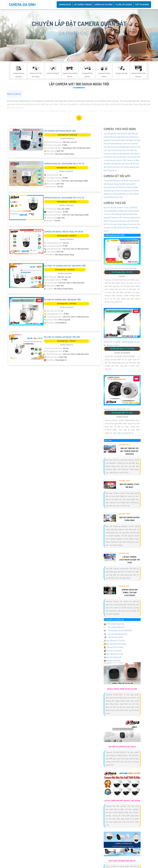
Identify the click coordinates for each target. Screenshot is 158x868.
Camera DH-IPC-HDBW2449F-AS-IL (117, 409)
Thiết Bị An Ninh (142, 5)
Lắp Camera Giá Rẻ (113, 637)
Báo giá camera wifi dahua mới (120, 191)
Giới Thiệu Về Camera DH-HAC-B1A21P (122, 747)
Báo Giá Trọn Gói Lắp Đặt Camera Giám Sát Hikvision (130, 451)
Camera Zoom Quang (113, 647)
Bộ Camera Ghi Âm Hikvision (119, 218)
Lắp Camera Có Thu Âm (114, 641)
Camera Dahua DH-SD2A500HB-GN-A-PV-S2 (64, 164)
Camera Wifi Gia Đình (103, 5)
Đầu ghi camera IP (112, 661)
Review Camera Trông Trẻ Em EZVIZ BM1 (122, 689)
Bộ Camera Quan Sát (114, 624)
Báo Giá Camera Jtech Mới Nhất (129, 486)
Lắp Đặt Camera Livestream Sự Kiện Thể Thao (129, 560)
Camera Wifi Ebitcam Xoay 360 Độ (126, 194)
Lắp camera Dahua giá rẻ (115, 634)
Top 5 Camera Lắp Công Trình (119, 150)
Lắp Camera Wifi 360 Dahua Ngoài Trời (79, 84)
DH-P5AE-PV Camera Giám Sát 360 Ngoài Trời (65, 266)
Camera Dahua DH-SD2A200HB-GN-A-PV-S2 (64, 198)
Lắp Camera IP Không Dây (115, 644)
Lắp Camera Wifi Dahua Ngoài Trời (60, 131)
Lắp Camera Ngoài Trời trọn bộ (125, 224)
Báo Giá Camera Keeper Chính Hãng (129, 519)
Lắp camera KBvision (114, 627)
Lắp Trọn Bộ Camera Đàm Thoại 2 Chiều (119, 208)
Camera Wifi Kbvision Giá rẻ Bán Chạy (118, 181)
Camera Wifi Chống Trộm (113, 197)
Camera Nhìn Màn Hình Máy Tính (124, 140)
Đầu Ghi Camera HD (113, 657)
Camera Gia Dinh (22, 5)
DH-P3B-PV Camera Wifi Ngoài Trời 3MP (62, 337)
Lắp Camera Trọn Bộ (83, 5)
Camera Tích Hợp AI (113, 651)
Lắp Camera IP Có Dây (113, 654)
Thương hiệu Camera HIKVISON (118, 631)
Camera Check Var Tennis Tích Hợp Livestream (130, 593)
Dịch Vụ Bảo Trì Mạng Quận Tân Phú (122, 861)
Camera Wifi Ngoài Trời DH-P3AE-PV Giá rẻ (64, 232)
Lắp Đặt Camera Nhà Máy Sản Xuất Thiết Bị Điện (122, 801)
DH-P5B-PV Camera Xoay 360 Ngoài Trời (62, 300)
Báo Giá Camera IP (125, 164)
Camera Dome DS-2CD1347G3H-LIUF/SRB (120, 269)
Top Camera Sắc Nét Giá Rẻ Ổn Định (117, 134)
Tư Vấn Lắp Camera (124, 5)
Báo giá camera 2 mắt (118, 160)
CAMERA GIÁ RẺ (65, 5)
